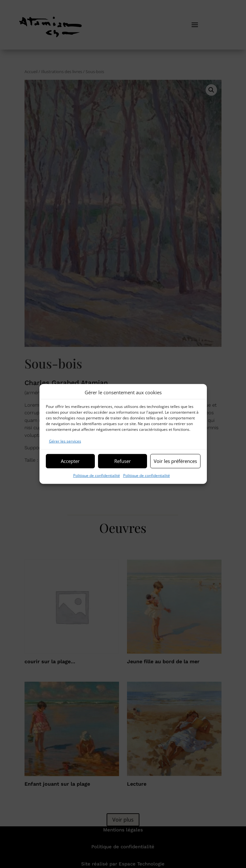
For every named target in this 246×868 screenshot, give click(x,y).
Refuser (123, 461)
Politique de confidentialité (97, 475)
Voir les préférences (175, 461)
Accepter (70, 461)
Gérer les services (65, 441)
